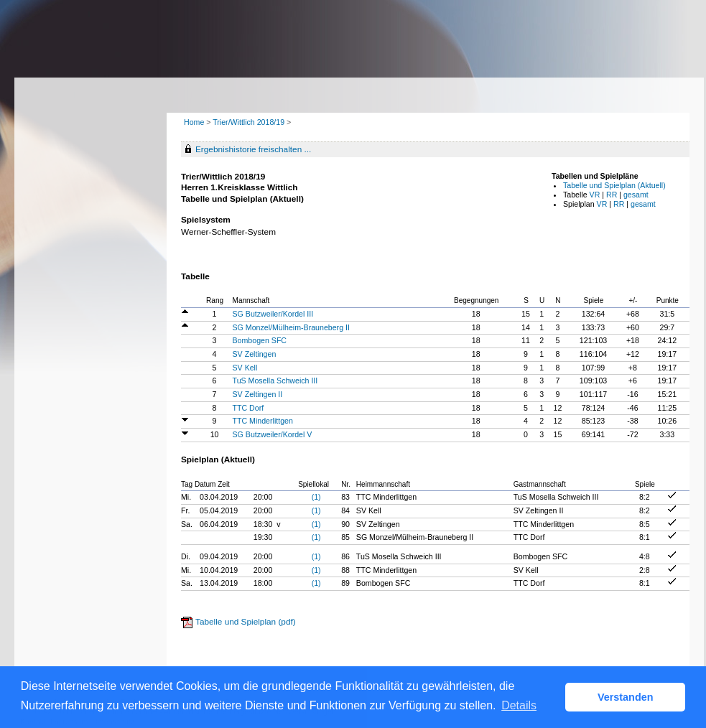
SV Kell (245, 368)
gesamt (636, 195)
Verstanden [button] (626, 697)
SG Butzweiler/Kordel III (273, 314)
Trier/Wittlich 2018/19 (250, 122)
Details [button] (519, 705)
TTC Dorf (249, 408)
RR (612, 195)
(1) (316, 497)
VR (595, 195)
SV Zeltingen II (258, 394)
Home (194, 122)
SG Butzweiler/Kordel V (273, 434)
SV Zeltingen (255, 354)
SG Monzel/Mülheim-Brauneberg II (291, 327)
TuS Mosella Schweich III (275, 381)
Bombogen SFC (260, 340)
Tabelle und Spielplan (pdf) (246, 622)
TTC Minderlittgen (263, 421)
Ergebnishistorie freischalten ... (253, 149)
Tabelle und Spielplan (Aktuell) (614, 185)
